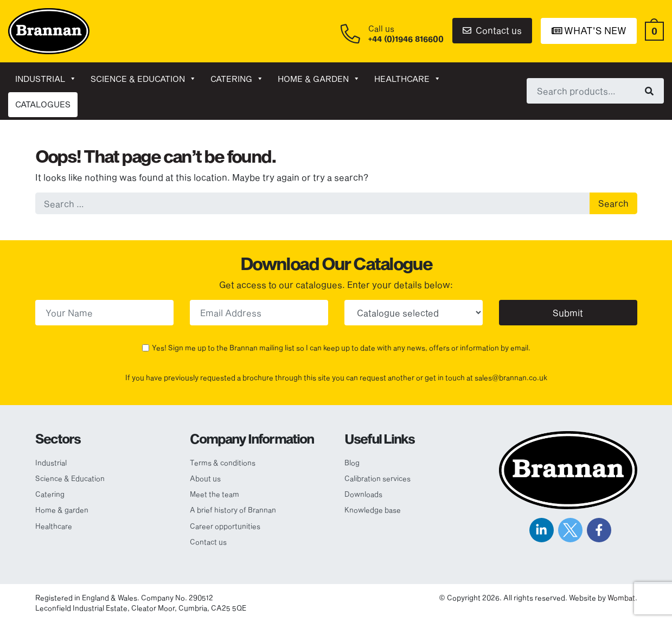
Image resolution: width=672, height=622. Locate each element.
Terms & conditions (223, 463)
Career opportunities (225, 526)
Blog (352, 463)
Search (613, 203)
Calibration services (377, 478)
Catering (237, 79)
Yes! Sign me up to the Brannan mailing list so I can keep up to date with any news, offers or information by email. (341, 348)
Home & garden (319, 79)
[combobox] (595, 91)
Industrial (46, 79)
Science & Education (143, 79)
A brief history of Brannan (233, 510)
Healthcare (408, 79)
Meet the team (215, 494)
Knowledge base (373, 510)
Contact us (492, 30)
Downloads (363, 494)
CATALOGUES (43, 104)
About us (205, 478)
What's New (589, 30)
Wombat (621, 598)
